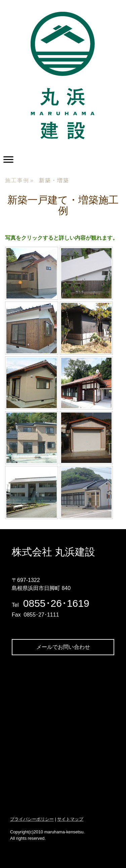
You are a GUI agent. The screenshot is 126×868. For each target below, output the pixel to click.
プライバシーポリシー (32, 819)
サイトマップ (70, 819)
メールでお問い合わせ (63, 647)
